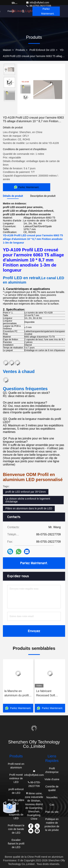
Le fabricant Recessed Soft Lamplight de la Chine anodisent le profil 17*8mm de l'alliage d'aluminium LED (49, 694)
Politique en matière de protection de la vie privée (52, 825)
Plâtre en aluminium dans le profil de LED (29, 508)
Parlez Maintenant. (48, 11)
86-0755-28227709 (34, 784)
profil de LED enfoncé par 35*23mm (26, 492)
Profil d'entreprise (52, 770)
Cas (52, 805)
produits (20, 50)
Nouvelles (52, 797)
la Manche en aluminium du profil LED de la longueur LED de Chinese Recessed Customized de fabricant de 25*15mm (17, 694)
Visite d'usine (52, 779)
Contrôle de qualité (52, 788)
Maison (7, 50)
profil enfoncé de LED (42, 50)
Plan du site (52, 812)
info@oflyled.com (38, 3)
